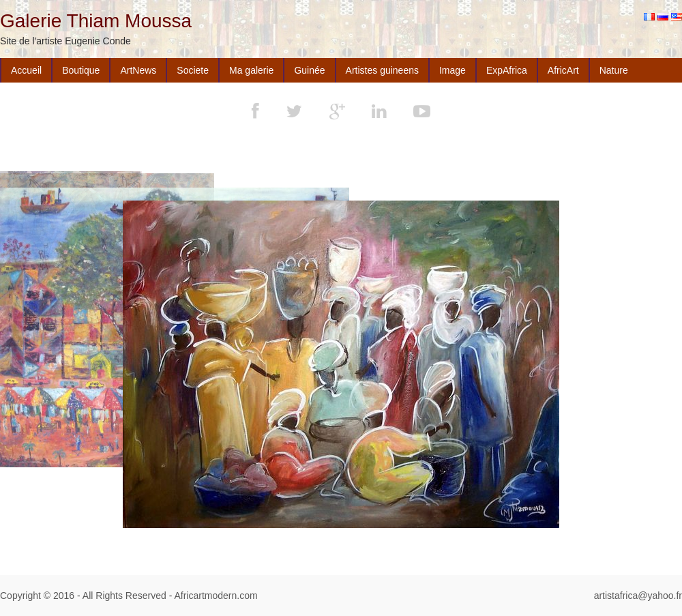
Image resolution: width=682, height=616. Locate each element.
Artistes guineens (382, 70)
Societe (193, 70)
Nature (614, 70)
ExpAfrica (507, 70)
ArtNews (138, 70)
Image (453, 70)
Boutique (81, 70)
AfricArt (563, 70)
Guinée (309, 70)
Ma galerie (251, 70)
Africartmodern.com (216, 596)
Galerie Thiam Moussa (96, 21)
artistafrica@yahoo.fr (638, 596)
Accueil (26, 70)
